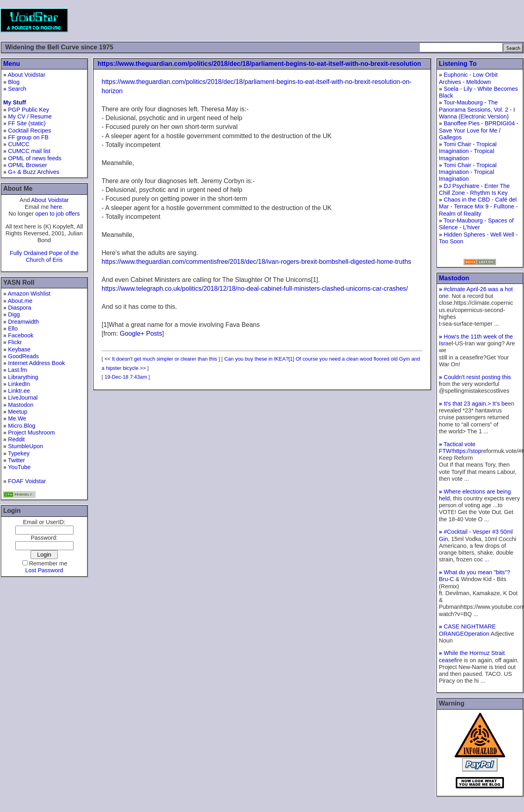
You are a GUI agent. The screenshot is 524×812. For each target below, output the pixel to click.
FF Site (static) (27, 123)
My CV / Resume (30, 116)
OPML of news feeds (35, 158)
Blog (14, 82)
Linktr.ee (19, 391)
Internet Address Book (37, 363)
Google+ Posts (141, 334)
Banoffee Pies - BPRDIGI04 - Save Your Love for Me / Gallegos (479, 130)
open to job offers (58, 214)
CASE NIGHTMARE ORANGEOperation (467, 630)
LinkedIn (19, 384)
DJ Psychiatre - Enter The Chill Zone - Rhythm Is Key (474, 189)
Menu (12, 64)
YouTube (19, 467)
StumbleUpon (25, 446)
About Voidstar (27, 75)
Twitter (16, 460)
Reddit (16, 439)
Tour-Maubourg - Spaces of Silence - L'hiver (476, 224)
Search (17, 89)
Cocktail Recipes (30, 131)
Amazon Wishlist (29, 294)
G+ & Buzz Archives (34, 172)
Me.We (17, 418)
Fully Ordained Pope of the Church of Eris (44, 256)
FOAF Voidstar (27, 481)
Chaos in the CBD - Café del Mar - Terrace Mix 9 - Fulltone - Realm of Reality (478, 207)
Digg (14, 314)
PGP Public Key (29, 110)
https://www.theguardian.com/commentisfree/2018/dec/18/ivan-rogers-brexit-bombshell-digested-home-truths (256, 262)
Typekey (19, 453)
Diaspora (20, 308)
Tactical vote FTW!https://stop (460, 448)
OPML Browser (28, 165)
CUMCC (19, 144)
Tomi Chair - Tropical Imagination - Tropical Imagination (468, 151)
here (56, 207)
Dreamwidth (23, 322)
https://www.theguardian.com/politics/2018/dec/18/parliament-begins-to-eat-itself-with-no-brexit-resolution (259, 64)
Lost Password (44, 570)
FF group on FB (28, 137)
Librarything (23, 377)
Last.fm (17, 370)
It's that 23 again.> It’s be (473, 404)
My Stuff (15, 102)
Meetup (18, 412)
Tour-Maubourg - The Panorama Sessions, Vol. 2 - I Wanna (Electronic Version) (477, 109)
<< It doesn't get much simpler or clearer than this (161, 359)
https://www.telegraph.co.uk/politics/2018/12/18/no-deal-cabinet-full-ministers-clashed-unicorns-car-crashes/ (255, 289)
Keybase (19, 349)
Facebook (21, 335)
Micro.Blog (22, 426)
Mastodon (21, 405)
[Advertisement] (378, 20)
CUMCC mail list (29, 151)
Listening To (458, 64)
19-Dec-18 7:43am (126, 377)
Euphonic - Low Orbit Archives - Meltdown (468, 78)
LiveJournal (23, 398)
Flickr (15, 342)
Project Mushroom (32, 433)
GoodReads (23, 356)
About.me (20, 301)
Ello (13, 328)
